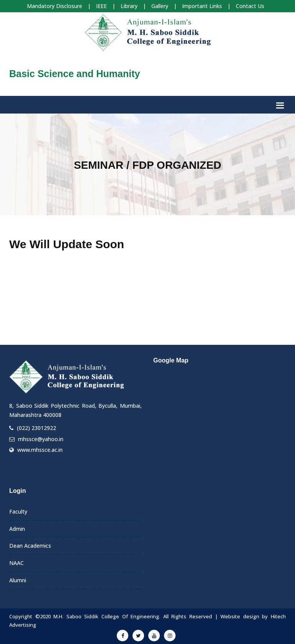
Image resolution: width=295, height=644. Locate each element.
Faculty (18, 511)
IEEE (101, 6)
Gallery (160, 6)
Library (129, 6)
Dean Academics (30, 546)
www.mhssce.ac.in (40, 450)
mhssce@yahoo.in (41, 439)
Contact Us (250, 6)
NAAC (17, 563)
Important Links (202, 6)
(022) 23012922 (36, 428)
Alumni (18, 580)
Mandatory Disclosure (55, 6)
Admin (17, 529)
